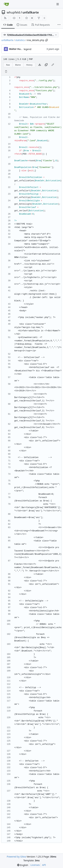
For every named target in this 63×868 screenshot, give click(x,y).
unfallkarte (31, 12)
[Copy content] (46, 65)
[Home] (6, 4)
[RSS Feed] (5, 18)
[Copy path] (47, 40)
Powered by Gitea (16, 857)
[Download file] (40, 65)
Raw (8, 65)
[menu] (23, 865)
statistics (20, 40)
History (29, 65)
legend (27, 49)
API (44, 865)
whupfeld (13, 12)
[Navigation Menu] (58, 4)
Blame (18, 65)
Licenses (35, 865)
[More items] (59, 25)
